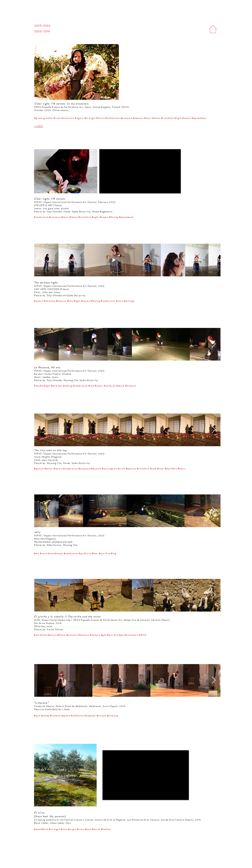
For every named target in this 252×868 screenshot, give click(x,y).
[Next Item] (214, 260)
